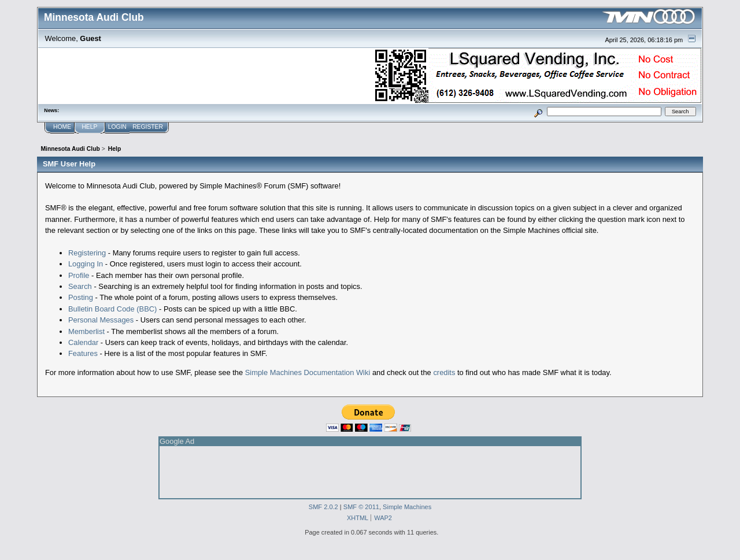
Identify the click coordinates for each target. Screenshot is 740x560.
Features (83, 353)
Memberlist (86, 331)
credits (444, 372)
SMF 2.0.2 (323, 507)
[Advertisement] (370, 472)
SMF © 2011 (361, 507)
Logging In (86, 264)
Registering (87, 253)
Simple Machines (407, 507)
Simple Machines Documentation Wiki (308, 372)
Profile (79, 275)
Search (80, 286)
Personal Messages (101, 320)
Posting (81, 297)
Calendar (83, 342)
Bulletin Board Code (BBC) (113, 309)
